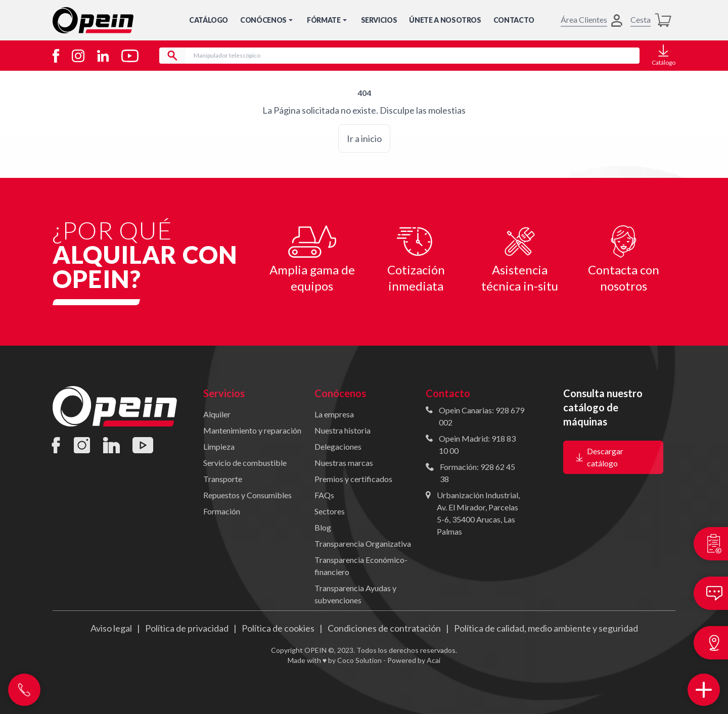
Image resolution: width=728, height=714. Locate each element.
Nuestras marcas (344, 463)
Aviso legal (111, 628)
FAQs (324, 495)
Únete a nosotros (445, 20)
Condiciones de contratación (384, 628)
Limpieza (219, 446)
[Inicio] (93, 20)
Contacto (514, 20)
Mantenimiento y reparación (252, 430)
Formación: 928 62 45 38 (477, 473)
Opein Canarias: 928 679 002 (482, 416)
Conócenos (267, 20)
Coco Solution (359, 660)
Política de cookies (278, 628)
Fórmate (328, 20)
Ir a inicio (364, 138)
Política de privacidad (187, 628)
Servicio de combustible (245, 463)
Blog (323, 527)
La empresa (334, 414)
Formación (222, 511)
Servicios (379, 20)
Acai (434, 660)
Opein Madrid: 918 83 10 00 (477, 444)
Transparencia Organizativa (363, 543)
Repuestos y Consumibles (247, 495)
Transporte (223, 479)
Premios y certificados (353, 479)
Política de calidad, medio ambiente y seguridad (546, 628)
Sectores (330, 511)
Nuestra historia (343, 430)
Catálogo (209, 20)
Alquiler (217, 414)
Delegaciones (338, 446)
